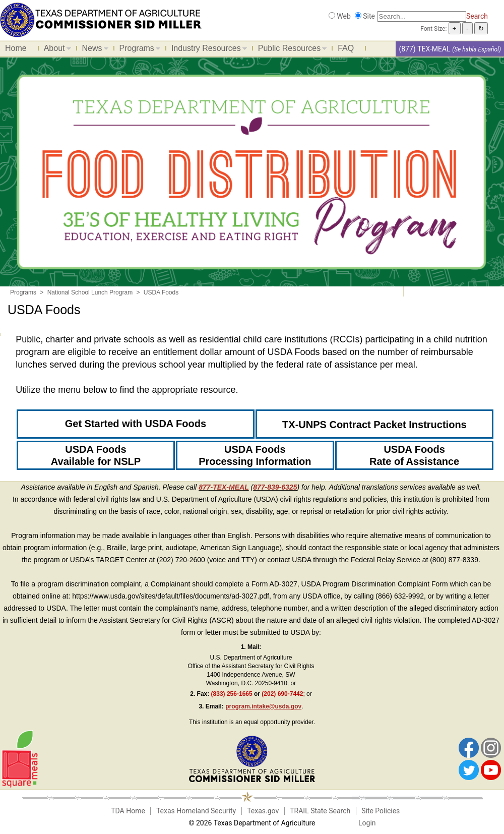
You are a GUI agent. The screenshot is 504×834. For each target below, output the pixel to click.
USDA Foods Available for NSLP (96, 455)
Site (369, 16)
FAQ (346, 48)
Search (477, 16)
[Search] (422, 16)
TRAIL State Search (320, 811)
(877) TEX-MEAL (424, 49)
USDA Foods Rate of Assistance (414, 455)
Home (16, 48)
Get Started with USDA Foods (136, 424)
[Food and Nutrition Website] (101, 19)
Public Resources (290, 50)
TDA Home (128, 811)
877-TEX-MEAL (224, 487)
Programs (137, 50)
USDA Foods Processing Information (255, 455)
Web (344, 16)
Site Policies (381, 811)
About (55, 50)
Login (367, 823)
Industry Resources (207, 50)
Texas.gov (263, 811)
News (93, 50)
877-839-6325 (275, 487)
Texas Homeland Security (196, 811)
